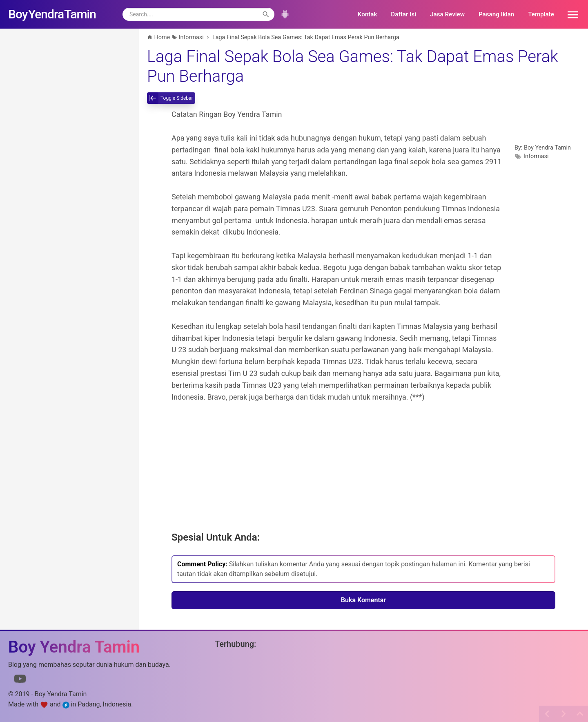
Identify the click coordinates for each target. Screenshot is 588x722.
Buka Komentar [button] (364, 600)
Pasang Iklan (496, 14)
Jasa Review (447, 14)
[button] (570, 14)
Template (541, 14)
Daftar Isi (403, 14)
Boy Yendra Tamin (547, 148)
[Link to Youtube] (20, 680)
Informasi (536, 156)
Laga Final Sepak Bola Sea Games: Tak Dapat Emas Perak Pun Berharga (353, 66)
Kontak (367, 14)
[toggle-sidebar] (171, 98)
